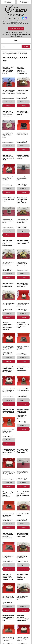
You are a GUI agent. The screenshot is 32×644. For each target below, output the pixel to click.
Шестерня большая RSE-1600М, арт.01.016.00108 (23, 369)
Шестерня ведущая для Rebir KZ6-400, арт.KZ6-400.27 (23, 451)
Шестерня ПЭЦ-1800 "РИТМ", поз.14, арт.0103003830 (23, 411)
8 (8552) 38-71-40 (16, 15)
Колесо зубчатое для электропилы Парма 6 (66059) (23, 157)
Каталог (9, 2)
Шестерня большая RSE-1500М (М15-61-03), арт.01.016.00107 (8, 411)
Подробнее (9, 102)
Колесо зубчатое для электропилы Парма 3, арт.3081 (9, 199)
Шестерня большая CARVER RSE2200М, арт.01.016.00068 (23, 242)
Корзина (24, 2)
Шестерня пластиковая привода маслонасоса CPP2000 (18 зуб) (22, 70)
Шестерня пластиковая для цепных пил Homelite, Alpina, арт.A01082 (8, 326)
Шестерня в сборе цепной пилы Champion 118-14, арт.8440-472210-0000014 (8, 70)
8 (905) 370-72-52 (13, 18)
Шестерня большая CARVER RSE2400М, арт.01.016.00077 (23, 535)
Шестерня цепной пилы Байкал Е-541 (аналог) (23, 113)
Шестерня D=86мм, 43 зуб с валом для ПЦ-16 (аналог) (23, 285)
